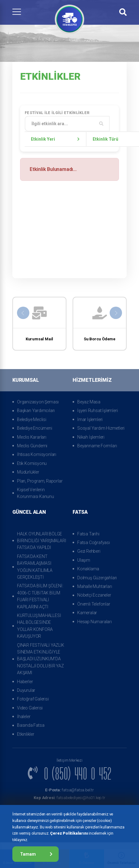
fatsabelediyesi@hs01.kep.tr (69, 798)
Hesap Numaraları (95, 622)
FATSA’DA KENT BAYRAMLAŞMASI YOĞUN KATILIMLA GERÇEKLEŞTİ (35, 567)
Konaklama (88, 569)
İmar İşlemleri (90, 419)
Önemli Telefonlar (94, 604)
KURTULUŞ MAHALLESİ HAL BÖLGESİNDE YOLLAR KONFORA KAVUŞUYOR (39, 626)
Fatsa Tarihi (88, 534)
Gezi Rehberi (89, 551)
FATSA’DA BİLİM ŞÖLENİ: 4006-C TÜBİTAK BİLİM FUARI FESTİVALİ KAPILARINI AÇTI (40, 596)
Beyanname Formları (97, 446)
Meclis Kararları (32, 437)
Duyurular (26, 690)
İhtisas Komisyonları (37, 454)
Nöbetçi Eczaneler (94, 595)
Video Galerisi (30, 708)
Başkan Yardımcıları (36, 411)
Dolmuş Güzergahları (97, 578)
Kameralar (87, 613)
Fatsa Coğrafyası (94, 542)
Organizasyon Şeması (38, 402)
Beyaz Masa (89, 402)
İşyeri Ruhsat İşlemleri (97, 411)
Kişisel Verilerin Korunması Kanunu (36, 493)
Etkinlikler (26, 734)
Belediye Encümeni (35, 428)
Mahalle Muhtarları (95, 586)
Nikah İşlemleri (91, 437)
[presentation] (23, 313)
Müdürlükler (28, 472)
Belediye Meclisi (32, 419)
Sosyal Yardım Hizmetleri (101, 428)
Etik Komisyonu (32, 463)
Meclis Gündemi (32, 446)
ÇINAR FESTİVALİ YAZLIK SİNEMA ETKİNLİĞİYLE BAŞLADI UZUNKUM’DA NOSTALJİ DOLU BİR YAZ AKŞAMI (41, 659)
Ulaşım (84, 560)
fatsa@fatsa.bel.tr (69, 790)
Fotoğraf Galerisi (33, 699)
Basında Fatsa (31, 725)
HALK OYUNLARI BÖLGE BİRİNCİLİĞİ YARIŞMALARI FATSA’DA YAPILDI (41, 541)
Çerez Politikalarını (69, 833)
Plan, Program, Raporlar (40, 481)
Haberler (25, 682)
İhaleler (24, 717)
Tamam (36, 854)
